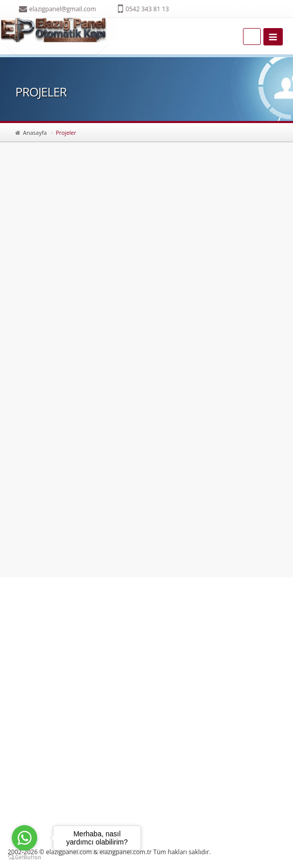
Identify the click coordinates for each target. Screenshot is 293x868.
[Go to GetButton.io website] (25, 858)
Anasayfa (35, 132)
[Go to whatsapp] (25, 838)
